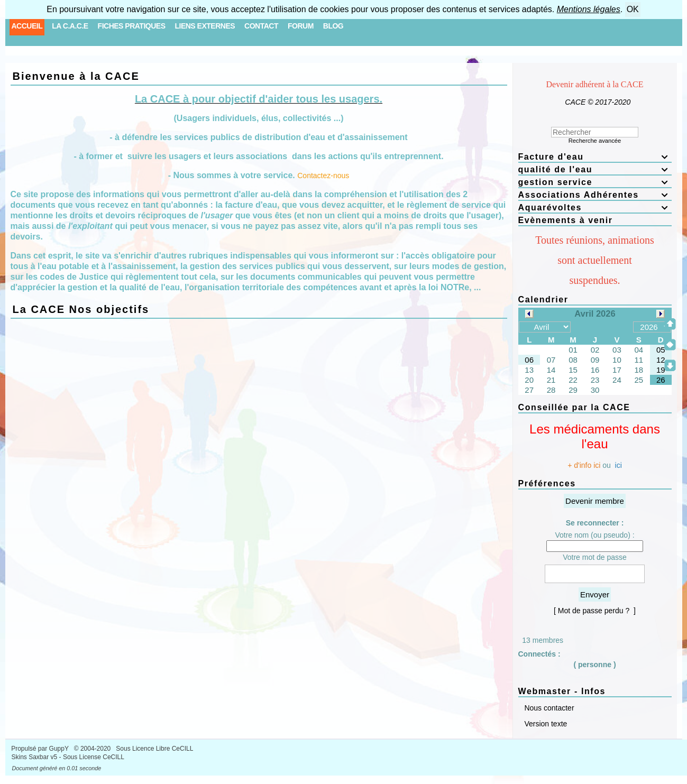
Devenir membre (595, 501)
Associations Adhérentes (595, 195)
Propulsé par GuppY (41, 749)
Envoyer (595, 594)
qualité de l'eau (595, 169)
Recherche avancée (595, 141)
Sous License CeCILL (94, 757)
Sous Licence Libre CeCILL (155, 749)
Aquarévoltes (595, 207)
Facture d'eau (595, 157)
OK (633, 9)
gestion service (595, 182)
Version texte (545, 724)
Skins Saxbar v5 (35, 757)
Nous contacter (548, 708)
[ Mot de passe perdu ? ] (595, 611)
